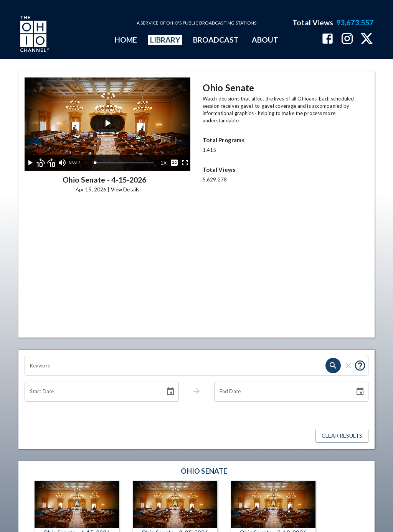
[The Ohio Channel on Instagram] (347, 39)
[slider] (125, 163)
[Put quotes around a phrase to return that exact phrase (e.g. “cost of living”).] (360, 366)
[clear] (348, 366)
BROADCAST (216, 40)
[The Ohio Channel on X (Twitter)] (367, 39)
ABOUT (265, 40)
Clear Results (342, 436)
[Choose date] (170, 392)
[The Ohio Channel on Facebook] (328, 39)
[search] (333, 366)
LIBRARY (165, 40)
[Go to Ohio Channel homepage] (34, 35)
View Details (125, 189)
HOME (126, 40)
